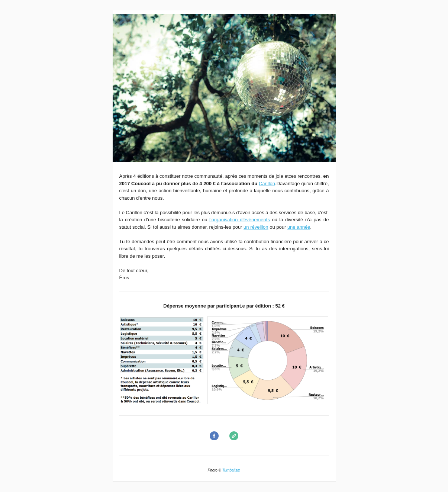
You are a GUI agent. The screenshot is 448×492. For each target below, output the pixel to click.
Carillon (267, 184)
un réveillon (256, 227)
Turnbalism (231, 470)
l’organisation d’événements (240, 220)
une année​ (299, 227)
